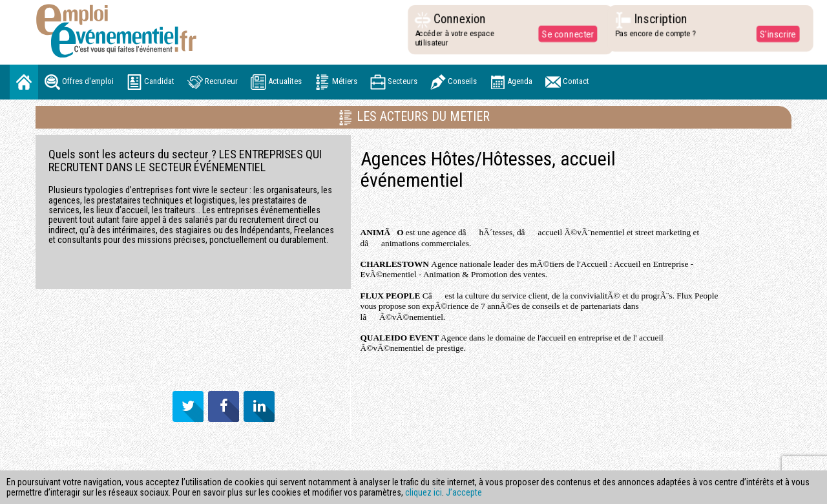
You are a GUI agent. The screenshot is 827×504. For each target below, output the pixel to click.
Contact (567, 82)
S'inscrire (774, 34)
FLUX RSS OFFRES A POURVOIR (94, 461)
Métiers (336, 82)
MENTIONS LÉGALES (78, 380)
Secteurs (394, 82)
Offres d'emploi (79, 82)
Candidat (151, 82)
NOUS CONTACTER (75, 434)
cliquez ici (424, 492)
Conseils (454, 82)
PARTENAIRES (66, 443)
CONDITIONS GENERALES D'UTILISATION (85, 412)
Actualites (276, 82)
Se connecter (565, 34)
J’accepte (464, 492)
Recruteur (213, 82)
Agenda (511, 82)
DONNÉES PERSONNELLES (87, 425)
